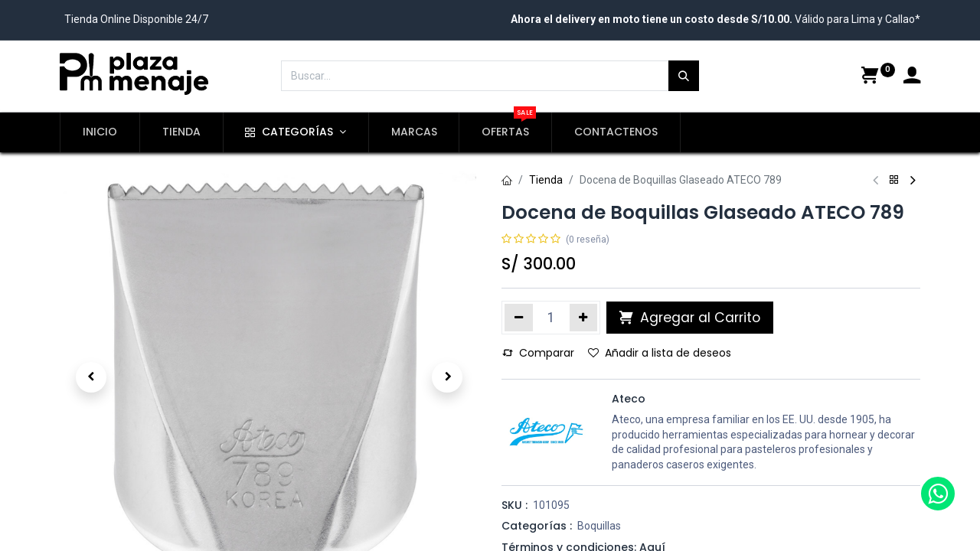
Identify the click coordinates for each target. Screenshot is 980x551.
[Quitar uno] (519, 318)
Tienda (546, 180)
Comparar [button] (538, 353)
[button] (91, 377)
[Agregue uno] (584, 318)
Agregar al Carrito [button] (690, 318)
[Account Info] (912, 77)
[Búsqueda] (684, 76)
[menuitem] (100, 132)
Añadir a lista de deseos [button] (660, 353)
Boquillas (599, 526)
